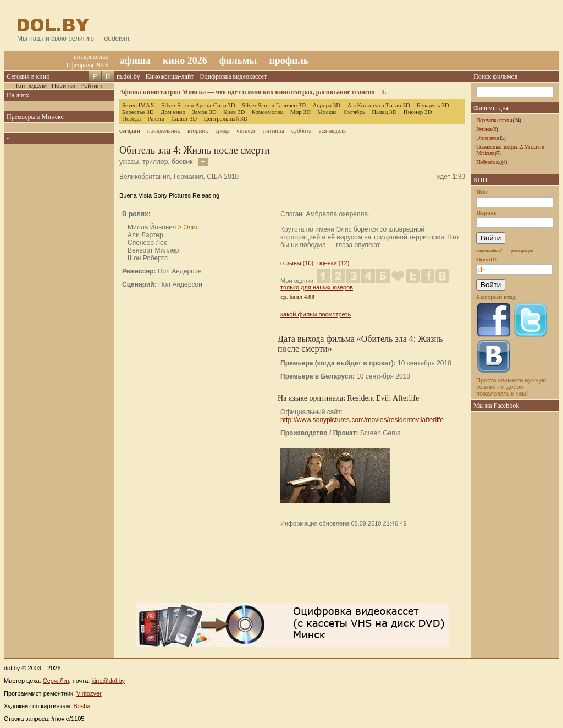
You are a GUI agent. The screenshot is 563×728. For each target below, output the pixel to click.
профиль (289, 61)
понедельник (164, 130)
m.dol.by (128, 76)
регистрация (522, 250)
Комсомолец (268, 112)
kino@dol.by (108, 681)
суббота (301, 130)
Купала (484, 129)
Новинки (64, 86)
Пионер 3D (418, 112)
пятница (274, 130)
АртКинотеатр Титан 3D (378, 105)
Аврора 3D (326, 105)
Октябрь (354, 112)
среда (223, 130)
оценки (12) (333, 263)
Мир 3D (300, 112)
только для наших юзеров (317, 287)
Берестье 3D (138, 112)
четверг (246, 130)
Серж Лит (56, 681)
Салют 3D (184, 118)
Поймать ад (488, 162)
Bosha (82, 706)
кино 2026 (185, 61)
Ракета (156, 118)
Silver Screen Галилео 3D (274, 105)
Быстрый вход (496, 297)
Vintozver (89, 693)
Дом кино (173, 112)
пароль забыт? (489, 250)
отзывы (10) (297, 263)
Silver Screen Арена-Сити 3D (198, 105)
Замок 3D (204, 112)
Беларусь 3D (433, 105)
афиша (135, 61)
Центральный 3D (226, 118)
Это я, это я (487, 138)
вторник (198, 130)
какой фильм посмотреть (316, 314)
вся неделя (332, 130)
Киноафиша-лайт (170, 76)
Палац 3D (384, 112)
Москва (327, 112)
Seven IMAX (138, 105)
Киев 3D (234, 112)
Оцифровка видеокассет (233, 76)
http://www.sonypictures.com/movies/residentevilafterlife (362, 420)
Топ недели (31, 86)
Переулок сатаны (494, 120)
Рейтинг (91, 86)
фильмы (238, 61)
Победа (131, 118)
